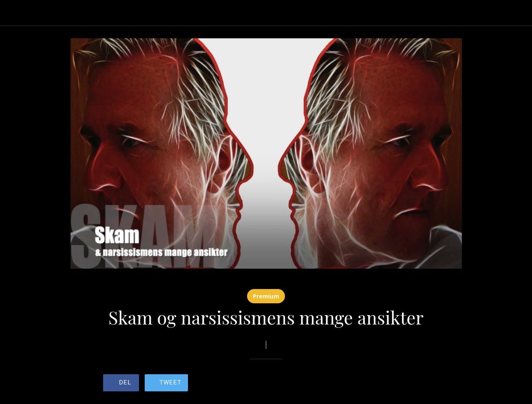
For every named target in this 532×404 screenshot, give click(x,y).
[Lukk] (13, 13)
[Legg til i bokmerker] (400, 384)
